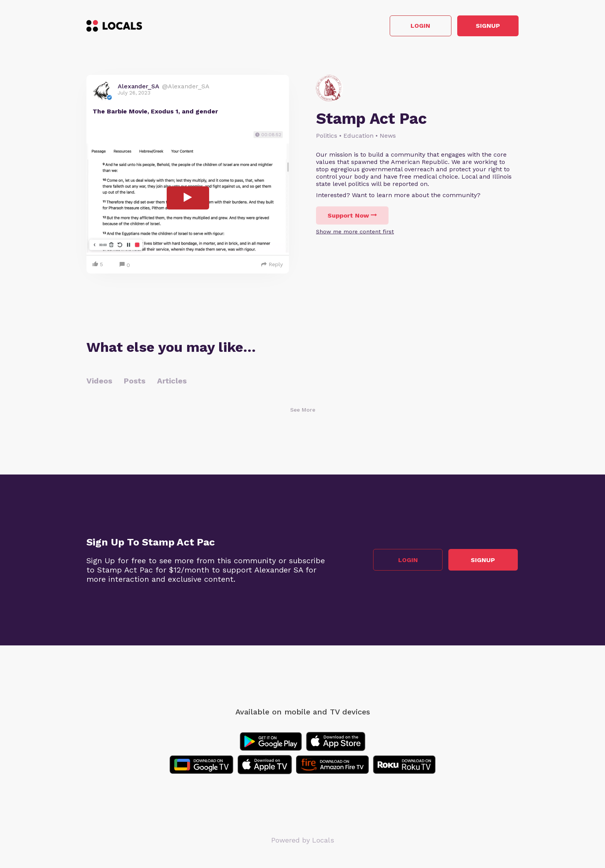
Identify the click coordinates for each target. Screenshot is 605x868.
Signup (484, 26)
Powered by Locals (303, 841)
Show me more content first (355, 232)
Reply (272, 265)
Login (409, 26)
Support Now (352, 216)
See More (303, 410)
